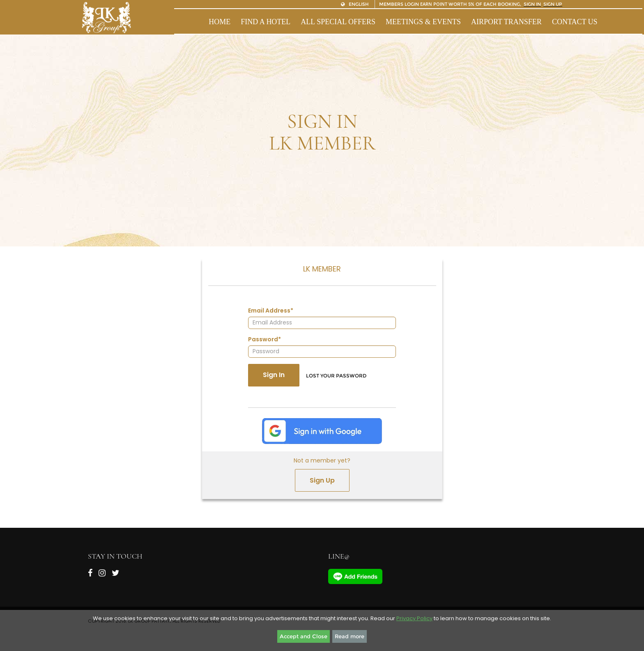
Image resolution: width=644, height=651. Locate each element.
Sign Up (322, 480)
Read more (350, 636)
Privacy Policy (414, 618)
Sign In (274, 375)
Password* (264, 339)
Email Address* (271, 311)
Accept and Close (304, 636)
